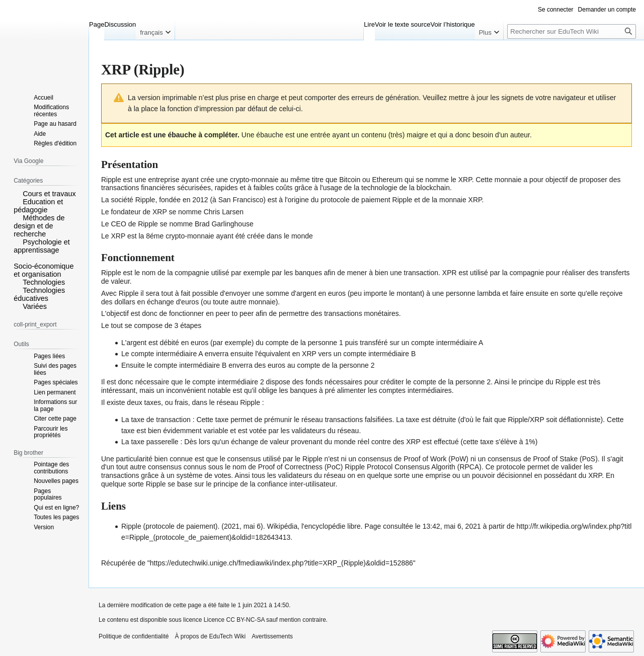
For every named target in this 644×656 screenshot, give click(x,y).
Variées (35, 306)
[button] (17, 193)
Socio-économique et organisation (44, 270)
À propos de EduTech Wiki (210, 636)
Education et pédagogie (38, 206)
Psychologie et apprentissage (42, 246)
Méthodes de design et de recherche (39, 226)
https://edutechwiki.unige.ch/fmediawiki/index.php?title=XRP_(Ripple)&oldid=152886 (281, 563)
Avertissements (272, 636)
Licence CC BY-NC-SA (234, 620)
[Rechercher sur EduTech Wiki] (572, 31)
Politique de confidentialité (134, 636)
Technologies (44, 282)
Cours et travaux (49, 194)
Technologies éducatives (39, 294)
